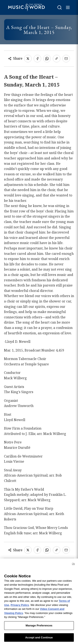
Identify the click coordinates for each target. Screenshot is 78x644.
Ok (73, 566)
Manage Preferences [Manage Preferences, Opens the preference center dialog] (39, 628)
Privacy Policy (20, 608)
